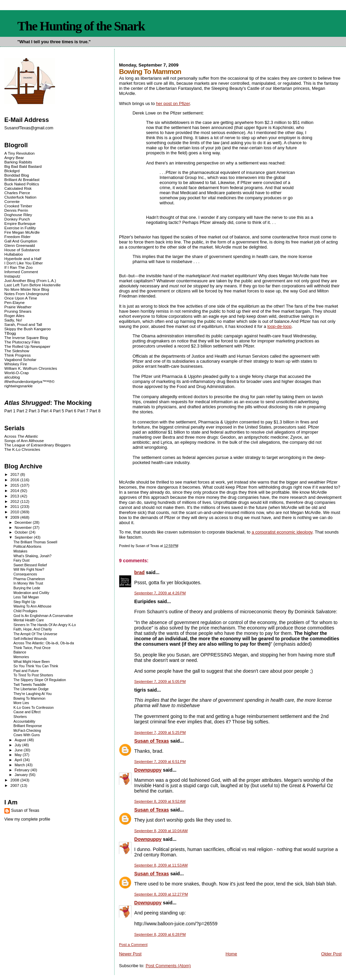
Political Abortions (28, 547)
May (19, 755)
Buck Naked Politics (22, 184)
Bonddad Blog (17, 175)
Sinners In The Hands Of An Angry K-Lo (45, 625)
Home (231, 954)
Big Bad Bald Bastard (23, 166)
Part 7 (83, 411)
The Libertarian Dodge (31, 689)
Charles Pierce (17, 193)
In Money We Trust (28, 583)
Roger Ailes (14, 316)
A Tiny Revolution (20, 153)
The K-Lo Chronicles (22, 449)
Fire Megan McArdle (22, 232)
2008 (15, 780)
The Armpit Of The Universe (35, 634)
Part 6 (71, 411)
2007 (15, 785)
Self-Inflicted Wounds (30, 639)
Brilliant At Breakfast (22, 179)
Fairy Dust (22, 560)
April (19, 760)
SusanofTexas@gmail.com (29, 128)
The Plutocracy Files (22, 342)
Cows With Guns (27, 735)
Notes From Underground (27, 294)
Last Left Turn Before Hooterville (33, 285)
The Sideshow (17, 351)
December (24, 522)
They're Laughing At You (33, 694)
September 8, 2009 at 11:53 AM (161, 865)
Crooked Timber (18, 206)
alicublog (12, 377)
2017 (15, 474)
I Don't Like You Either (24, 263)
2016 (15, 480)
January (22, 775)
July (18, 745)
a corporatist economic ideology (282, 532)
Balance (20, 652)
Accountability (24, 721)
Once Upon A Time (21, 298)
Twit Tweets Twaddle (30, 685)
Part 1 (10, 411)
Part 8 (95, 411)
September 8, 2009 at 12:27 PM (161, 894)
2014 (15, 491)
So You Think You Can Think (36, 666)
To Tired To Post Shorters (33, 675)
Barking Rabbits (18, 162)
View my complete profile (27, 819)
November (24, 527)
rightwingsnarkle (19, 386)
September (24, 537)
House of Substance (22, 250)
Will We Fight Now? (29, 570)
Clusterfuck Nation (20, 197)
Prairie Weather (18, 307)
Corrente (12, 201)
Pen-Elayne (15, 302)
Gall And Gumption (21, 241)
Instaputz (12, 276)
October (22, 532)
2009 (15, 517)
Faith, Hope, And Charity (33, 629)
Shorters (20, 717)
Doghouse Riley (18, 215)
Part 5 (59, 411)
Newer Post (130, 954)
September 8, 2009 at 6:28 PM (160, 934)
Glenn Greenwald (20, 245)
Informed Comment (21, 272)
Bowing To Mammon (30, 699)
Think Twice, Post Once (32, 648)
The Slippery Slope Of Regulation (40, 680)
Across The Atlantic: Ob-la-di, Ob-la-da (44, 643)
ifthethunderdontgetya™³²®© (30, 381)
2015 (15, 485)
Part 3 (34, 411)
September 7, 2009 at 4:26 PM (160, 593)
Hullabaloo (14, 254)
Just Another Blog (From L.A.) (30, 280)
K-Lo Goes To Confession (34, 708)
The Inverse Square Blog (26, 338)
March (20, 765)
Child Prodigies (25, 611)
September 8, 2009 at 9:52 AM (160, 801)
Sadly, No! (13, 320)
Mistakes (20, 551)
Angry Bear (14, 158)
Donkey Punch (17, 219)
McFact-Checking (27, 731)
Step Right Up (24, 602)
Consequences (25, 574)
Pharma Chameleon (29, 579)
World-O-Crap (17, 373)
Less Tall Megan (26, 597)
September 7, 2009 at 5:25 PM (160, 732)
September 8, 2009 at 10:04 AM (161, 831)
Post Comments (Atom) (168, 966)
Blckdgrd (12, 171)
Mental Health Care (29, 620)
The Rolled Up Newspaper (27, 346)
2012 (15, 501)
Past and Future (26, 671)
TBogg (10, 333)
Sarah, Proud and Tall (23, 324)
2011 (15, 506)
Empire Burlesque (20, 223)
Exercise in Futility (20, 228)
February (22, 770)
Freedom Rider (17, 237)
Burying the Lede (27, 588)
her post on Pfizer (173, 104)
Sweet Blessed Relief (30, 565)
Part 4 (46, 411)
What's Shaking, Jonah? (33, 556)
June (19, 750)
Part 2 (22, 411)
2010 (15, 512)
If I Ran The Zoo (19, 267)
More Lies (21, 703)
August (21, 740)
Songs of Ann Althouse (24, 441)
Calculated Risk (18, 188)
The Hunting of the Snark (81, 26)
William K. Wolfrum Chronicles (31, 368)
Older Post (331, 954)
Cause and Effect (27, 712)
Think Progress (18, 355)
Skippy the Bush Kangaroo (28, 329)
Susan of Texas (152, 741)
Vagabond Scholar (20, 359)
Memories (21, 657)
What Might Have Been (32, 662)
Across (21, 436)
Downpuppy (148, 770)
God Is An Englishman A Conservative (43, 616)
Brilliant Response (28, 726)
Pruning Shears (18, 311)
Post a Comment (133, 945)
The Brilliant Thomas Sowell (35, 542)
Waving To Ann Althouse (32, 606)
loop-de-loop (279, 326)
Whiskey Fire (16, 364)
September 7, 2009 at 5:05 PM (160, 681)
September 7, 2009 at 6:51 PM (160, 762)
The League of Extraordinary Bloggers (38, 445)
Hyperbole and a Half (23, 259)
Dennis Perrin (16, 210)
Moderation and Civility (31, 593)
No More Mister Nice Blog (27, 289)
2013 (15, 496)
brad (139, 572)
